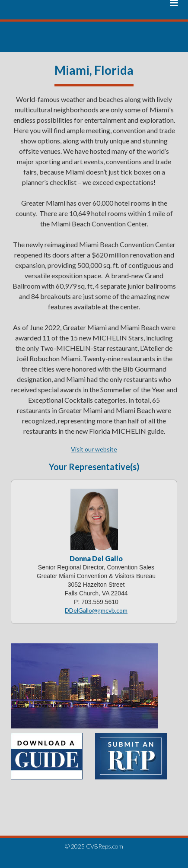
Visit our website (94, 449)
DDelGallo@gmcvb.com (96, 610)
